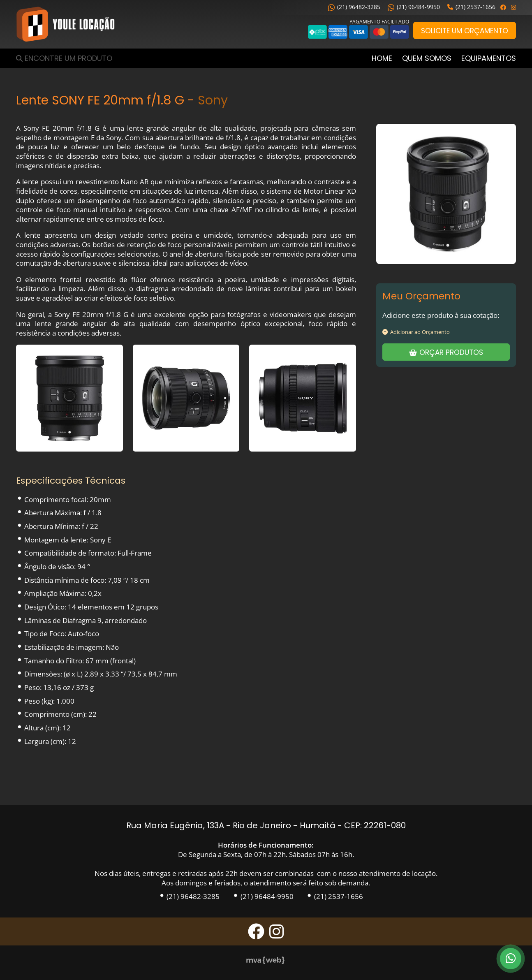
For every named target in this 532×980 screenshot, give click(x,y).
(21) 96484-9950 (414, 7)
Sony (213, 100)
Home (382, 58)
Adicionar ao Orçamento (416, 332)
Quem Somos (427, 58)
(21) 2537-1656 (471, 7)
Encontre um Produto (68, 58)
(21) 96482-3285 (354, 7)
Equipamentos (489, 58)
